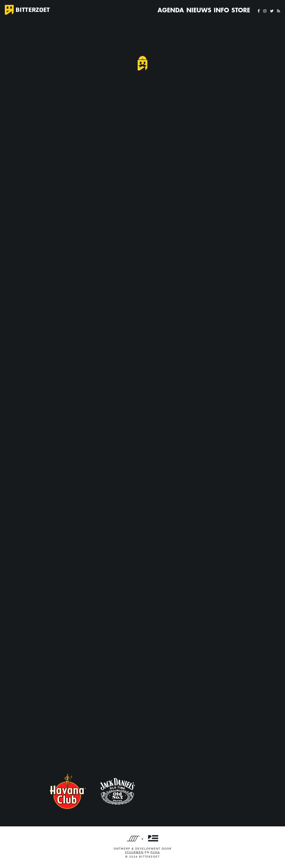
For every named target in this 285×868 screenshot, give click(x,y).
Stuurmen (134, 852)
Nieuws (199, 10)
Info (221, 10)
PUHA (155, 852)
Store (241, 10)
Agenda (171, 10)
